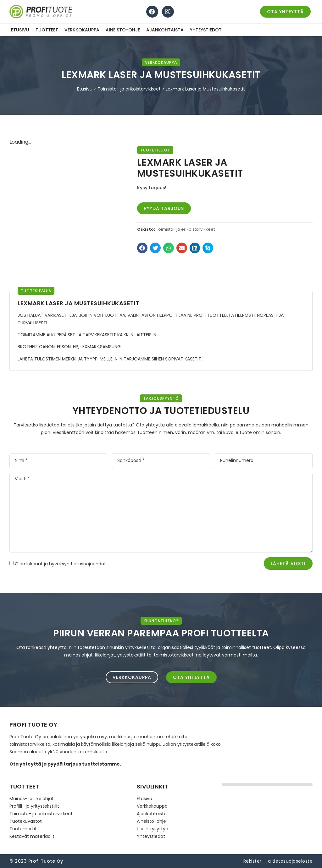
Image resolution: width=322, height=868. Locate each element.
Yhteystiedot (206, 30)
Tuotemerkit (23, 829)
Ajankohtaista (165, 30)
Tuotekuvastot (26, 821)
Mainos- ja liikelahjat (32, 799)
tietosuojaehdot (88, 564)
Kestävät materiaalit (32, 836)
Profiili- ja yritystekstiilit (34, 806)
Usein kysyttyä (153, 829)
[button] (142, 248)
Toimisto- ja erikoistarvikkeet (129, 89)
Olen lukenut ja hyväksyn (60, 564)
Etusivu (20, 30)
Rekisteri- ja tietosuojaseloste (278, 861)
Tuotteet (47, 30)
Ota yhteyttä (25, 764)
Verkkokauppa (82, 30)
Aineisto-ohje (123, 30)
